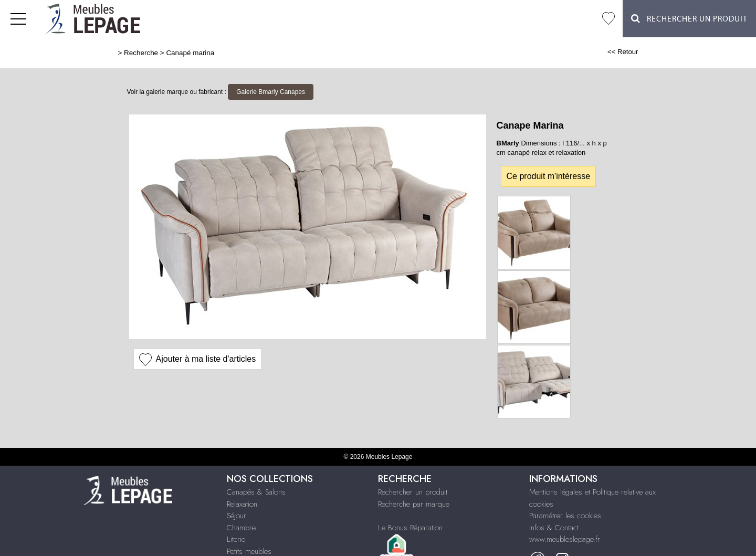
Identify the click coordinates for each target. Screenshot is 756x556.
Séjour (237, 516)
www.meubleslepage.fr (565, 539)
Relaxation (242, 504)
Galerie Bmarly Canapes (271, 92)
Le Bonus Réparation (410, 528)
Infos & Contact (554, 528)
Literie (236, 539)
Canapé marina (190, 53)
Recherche (141, 53)
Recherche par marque (414, 504)
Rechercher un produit (413, 492)
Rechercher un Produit (689, 19)
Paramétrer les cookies (565, 516)
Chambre (241, 528)
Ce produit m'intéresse (549, 176)
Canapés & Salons (256, 492)
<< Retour (623, 52)
